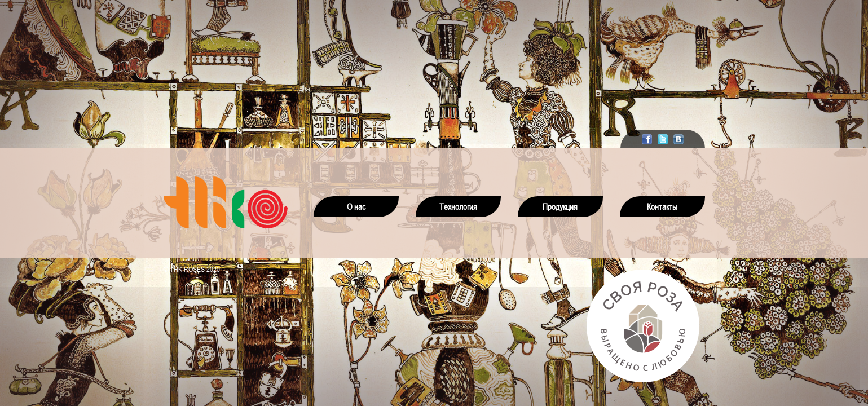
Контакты (662, 207)
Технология (458, 207)
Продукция (560, 207)
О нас (356, 207)
